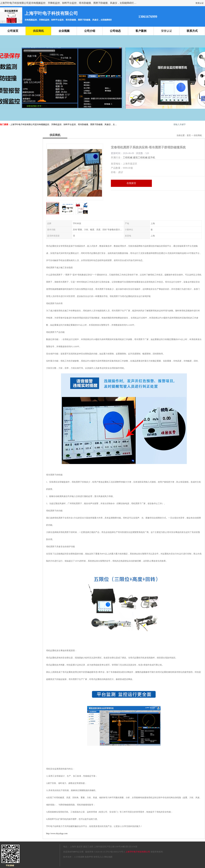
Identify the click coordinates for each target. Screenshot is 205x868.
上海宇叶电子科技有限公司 (138, 852)
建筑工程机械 (140, 158)
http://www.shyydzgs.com (57, 833)
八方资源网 (79, 857)
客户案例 (141, 31)
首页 (189, 135)
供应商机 (38, 31)
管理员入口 (99, 857)
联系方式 (192, 31)
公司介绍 (90, 31)
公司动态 (115, 31)
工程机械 (128, 158)
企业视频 (64, 31)
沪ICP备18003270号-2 (115, 852)
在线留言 (131, 183)
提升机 (152, 158)
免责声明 (89, 857)
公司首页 (13, 31)
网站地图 (108, 857)
